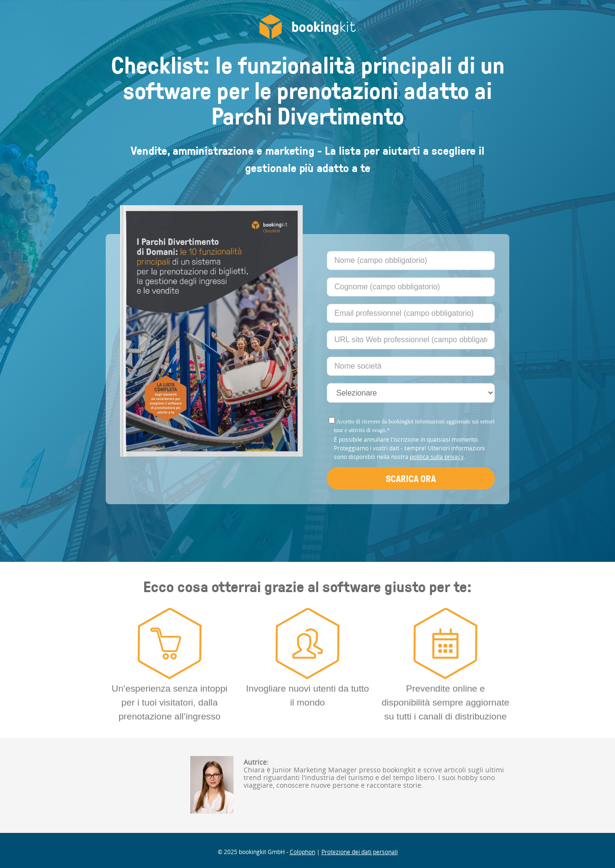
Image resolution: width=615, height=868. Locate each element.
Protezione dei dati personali (360, 852)
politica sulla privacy (437, 457)
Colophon (302, 852)
